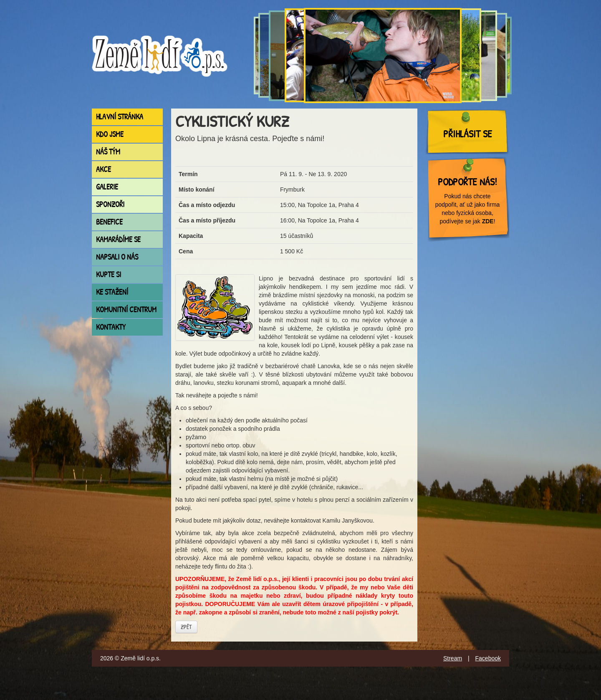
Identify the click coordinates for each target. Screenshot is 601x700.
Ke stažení (112, 292)
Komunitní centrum (126, 310)
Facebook (488, 658)
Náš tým (108, 152)
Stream (453, 658)
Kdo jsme (110, 134)
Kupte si (109, 274)
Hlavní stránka (120, 117)
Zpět (186, 627)
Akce (104, 169)
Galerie (107, 187)
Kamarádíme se (118, 239)
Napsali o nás (117, 257)
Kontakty (111, 327)
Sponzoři (110, 204)
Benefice (109, 222)
